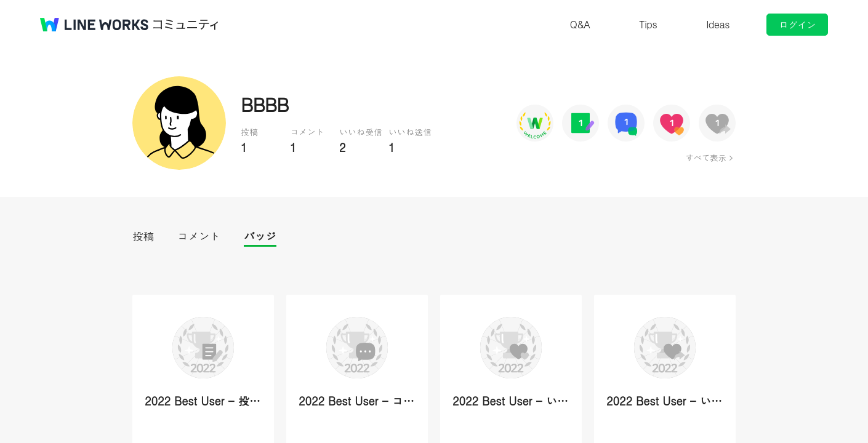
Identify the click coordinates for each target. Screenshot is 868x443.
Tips (648, 24)
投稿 (143, 236)
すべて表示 (706, 158)
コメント (199, 236)
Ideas (718, 24)
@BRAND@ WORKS (94, 25)
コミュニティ (186, 25)
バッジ (260, 236)
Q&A (580, 24)
